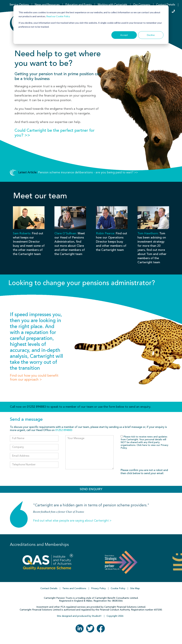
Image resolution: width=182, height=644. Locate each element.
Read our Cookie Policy (58, 16)
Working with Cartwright (112, 5)
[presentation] (146, 459)
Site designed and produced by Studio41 (79, 616)
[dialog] (91, 25)
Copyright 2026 (115, 616)
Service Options (19, 5)
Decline (151, 35)
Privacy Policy (98, 588)
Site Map (135, 588)
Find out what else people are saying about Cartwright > (72, 521)
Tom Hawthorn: (148, 234)
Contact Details (166, 5)
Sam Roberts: (22, 234)
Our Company (142, 5)
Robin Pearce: (105, 234)
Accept (124, 35)
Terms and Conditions (74, 588)
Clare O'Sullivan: (66, 234)
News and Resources (47, 5)
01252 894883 (36, 407)
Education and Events (79, 5)
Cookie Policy (118, 588)
